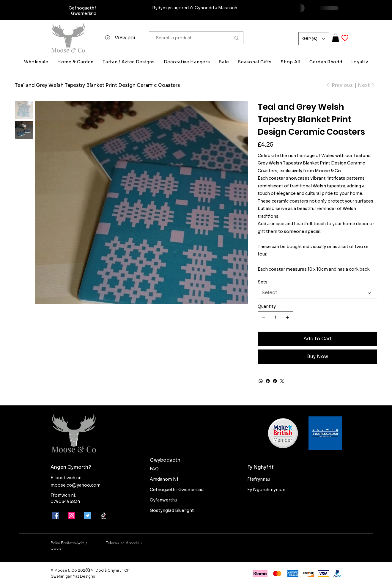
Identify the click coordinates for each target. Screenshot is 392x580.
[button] (314, 39)
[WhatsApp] (261, 381)
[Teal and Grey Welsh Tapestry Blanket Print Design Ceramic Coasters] (97, 85)
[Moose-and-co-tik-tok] (104, 516)
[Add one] (287, 317)
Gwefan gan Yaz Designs (73, 576)
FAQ (154, 469)
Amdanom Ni (164, 479)
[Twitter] (282, 381)
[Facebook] (268, 381)
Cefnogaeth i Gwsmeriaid (177, 490)
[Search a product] (186, 38)
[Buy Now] (317, 357)
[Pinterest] (275, 381)
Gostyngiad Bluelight (172, 510)
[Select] (317, 293)
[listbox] (314, 39)
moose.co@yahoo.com (75, 485)
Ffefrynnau (259, 479)
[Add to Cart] (317, 339)
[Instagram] (71, 516)
